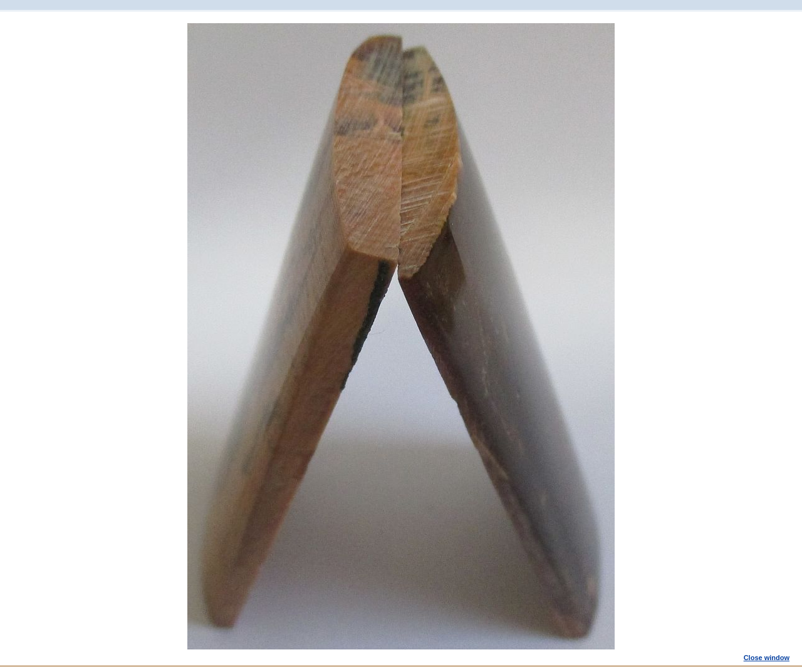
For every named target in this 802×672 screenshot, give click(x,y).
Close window (767, 658)
